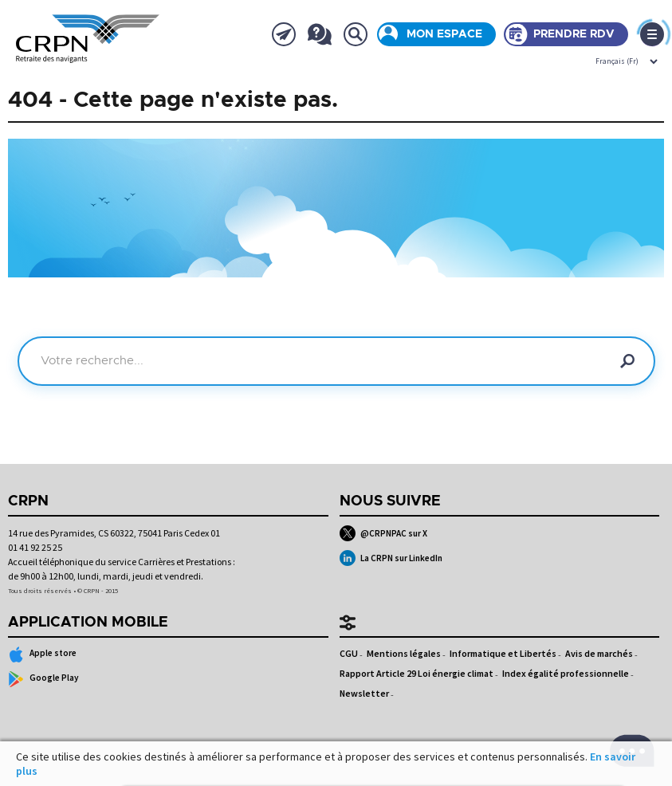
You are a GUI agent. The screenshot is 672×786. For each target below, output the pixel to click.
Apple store (42, 654)
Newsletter (364, 693)
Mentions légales (404, 653)
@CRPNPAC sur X (384, 533)
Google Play (43, 679)
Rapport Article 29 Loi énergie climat (417, 673)
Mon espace (444, 34)
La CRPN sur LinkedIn (391, 558)
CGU (349, 653)
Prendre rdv (574, 34)
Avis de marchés (599, 653)
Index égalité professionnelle (566, 673)
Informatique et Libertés (503, 653)
